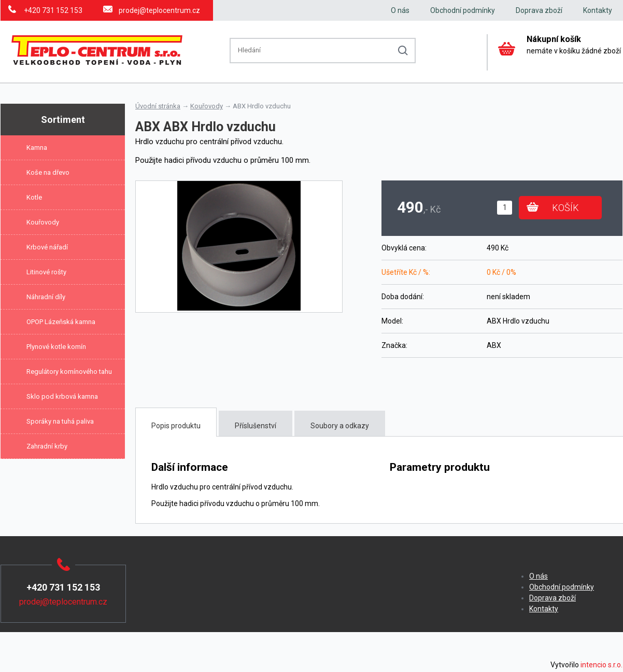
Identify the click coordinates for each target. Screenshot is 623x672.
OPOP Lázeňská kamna (61, 322)
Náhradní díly (46, 297)
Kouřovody (43, 222)
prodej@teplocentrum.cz (159, 10)
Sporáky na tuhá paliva (60, 421)
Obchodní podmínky (463, 10)
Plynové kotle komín (56, 347)
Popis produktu (176, 426)
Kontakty (598, 10)
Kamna (37, 148)
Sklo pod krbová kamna (62, 396)
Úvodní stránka (158, 106)
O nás (400, 10)
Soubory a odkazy (340, 426)
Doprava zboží (539, 10)
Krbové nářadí (47, 247)
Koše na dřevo (48, 172)
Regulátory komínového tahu (69, 372)
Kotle (34, 197)
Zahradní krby (47, 446)
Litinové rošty (46, 272)
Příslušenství (256, 426)
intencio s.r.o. (601, 665)
